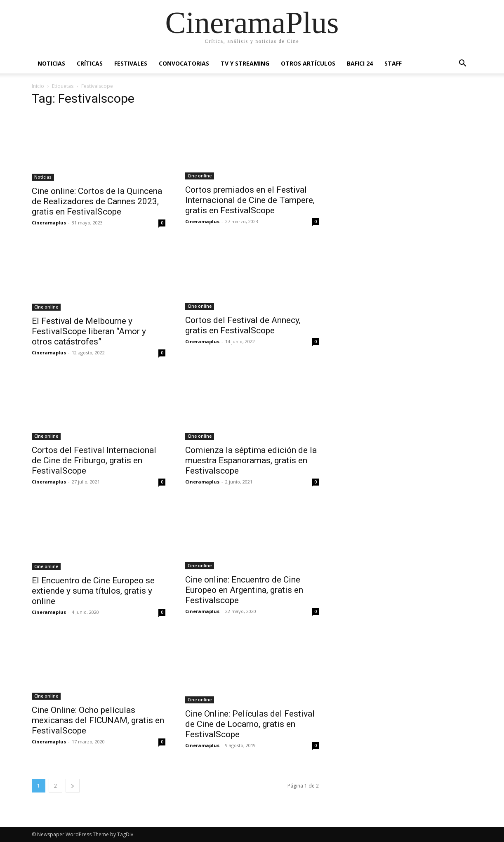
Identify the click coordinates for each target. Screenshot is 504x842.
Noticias (51, 63)
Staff (393, 63)
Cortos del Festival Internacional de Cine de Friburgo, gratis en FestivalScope (94, 460)
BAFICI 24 (360, 63)
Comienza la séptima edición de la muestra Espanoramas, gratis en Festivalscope (251, 460)
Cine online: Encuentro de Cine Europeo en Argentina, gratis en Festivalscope (244, 590)
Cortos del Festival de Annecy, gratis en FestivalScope (243, 325)
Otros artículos (308, 63)
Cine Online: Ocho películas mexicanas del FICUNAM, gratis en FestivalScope (98, 720)
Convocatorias (184, 63)
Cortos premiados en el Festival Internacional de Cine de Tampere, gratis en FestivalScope (250, 200)
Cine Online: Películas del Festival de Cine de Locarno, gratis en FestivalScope (250, 724)
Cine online (200, 176)
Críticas (90, 63)
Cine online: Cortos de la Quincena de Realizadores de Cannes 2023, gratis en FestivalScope (97, 201)
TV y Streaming (245, 63)
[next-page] (73, 786)
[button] (462, 64)
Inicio (38, 86)
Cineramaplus (49, 223)
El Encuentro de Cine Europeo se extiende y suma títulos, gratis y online (93, 591)
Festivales (131, 63)
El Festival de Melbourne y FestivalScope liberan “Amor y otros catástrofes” (89, 331)
